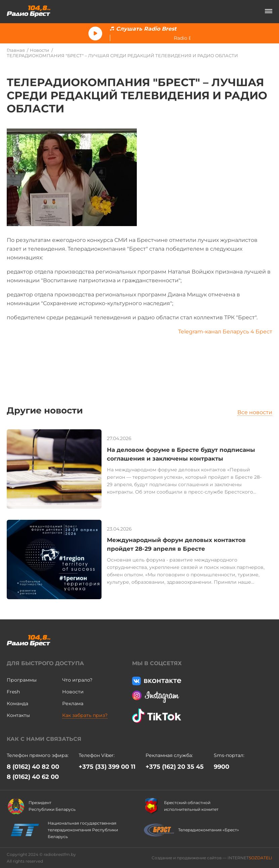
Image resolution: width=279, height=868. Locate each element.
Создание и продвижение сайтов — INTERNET (212, 858)
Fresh (13, 692)
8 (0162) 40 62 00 (33, 777)
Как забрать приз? (85, 715)
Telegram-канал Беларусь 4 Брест (225, 332)
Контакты (18, 715)
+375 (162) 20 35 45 (175, 767)
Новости (39, 50)
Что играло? (77, 680)
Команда (17, 703)
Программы (22, 680)
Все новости (255, 412)
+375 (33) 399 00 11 (107, 767)
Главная (16, 50)
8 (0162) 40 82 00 (33, 767)
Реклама (73, 703)
